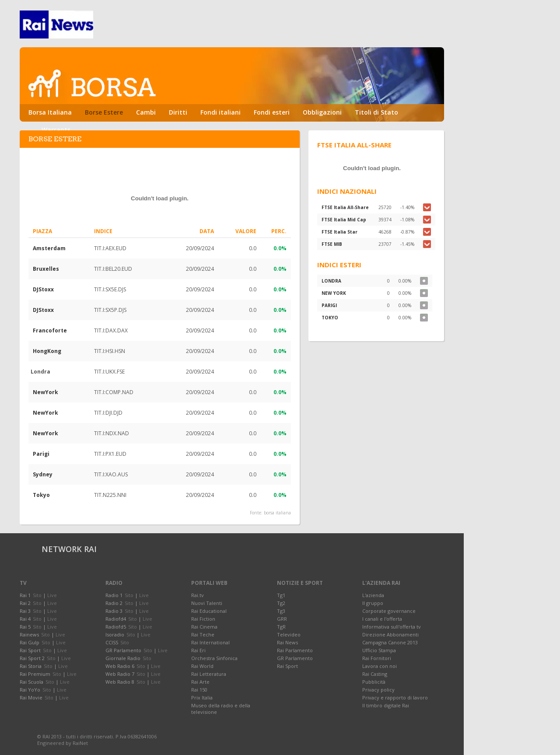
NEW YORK (334, 293)
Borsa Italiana (50, 112)
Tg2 (281, 603)
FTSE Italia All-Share (345, 207)
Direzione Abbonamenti (390, 634)
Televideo (289, 634)
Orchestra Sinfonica (214, 658)
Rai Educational (209, 611)
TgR (281, 627)
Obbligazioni (322, 112)
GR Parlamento (295, 658)
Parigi (41, 454)
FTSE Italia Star (339, 232)
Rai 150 (199, 690)
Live (52, 595)
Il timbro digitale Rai (386, 705)
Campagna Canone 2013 (390, 642)
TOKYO (330, 318)
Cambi (146, 112)
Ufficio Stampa (379, 650)
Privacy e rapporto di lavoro (395, 697)
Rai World (202, 666)
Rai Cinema (204, 627)
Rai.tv (198, 595)
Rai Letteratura (209, 674)
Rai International (210, 642)
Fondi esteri (272, 112)
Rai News (287, 642)
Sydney (43, 474)
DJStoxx (43, 289)
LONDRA (331, 281)
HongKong (47, 351)
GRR (282, 619)
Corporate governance (389, 611)
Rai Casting (375, 674)
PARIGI (329, 305)
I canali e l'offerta (382, 619)
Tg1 (281, 595)
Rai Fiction (203, 619)
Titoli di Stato (376, 112)
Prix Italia (202, 697)
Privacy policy (378, 690)
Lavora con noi (380, 666)
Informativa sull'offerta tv (392, 627)
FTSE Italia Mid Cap (344, 220)
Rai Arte (200, 682)
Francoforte (50, 330)
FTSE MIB (332, 244)
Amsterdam (49, 248)
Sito (37, 595)
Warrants (56, 130)
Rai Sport (287, 666)
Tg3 (281, 611)
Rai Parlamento (295, 650)
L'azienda (373, 595)
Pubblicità (374, 682)
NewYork (45, 392)
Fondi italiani (220, 112)
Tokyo (41, 495)
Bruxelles (46, 269)
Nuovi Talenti (207, 603)
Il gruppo (373, 603)
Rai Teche (203, 634)
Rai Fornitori (377, 658)
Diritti (178, 112)
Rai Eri (198, 650)
